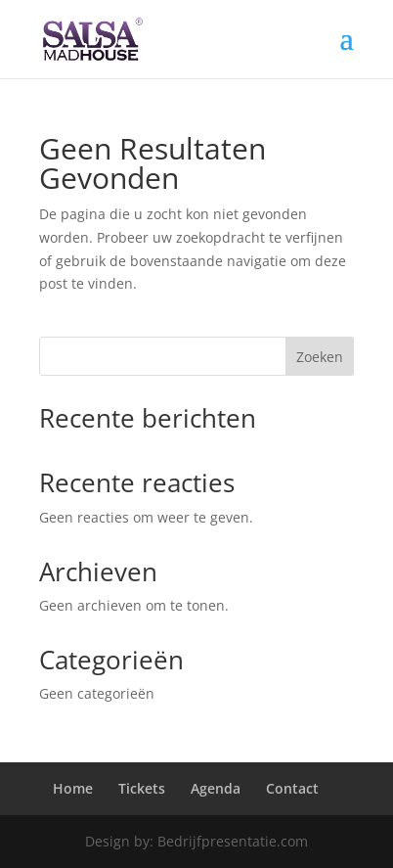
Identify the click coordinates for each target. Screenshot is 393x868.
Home (73, 788)
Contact (292, 788)
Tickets (142, 788)
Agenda (216, 788)
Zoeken (320, 357)
